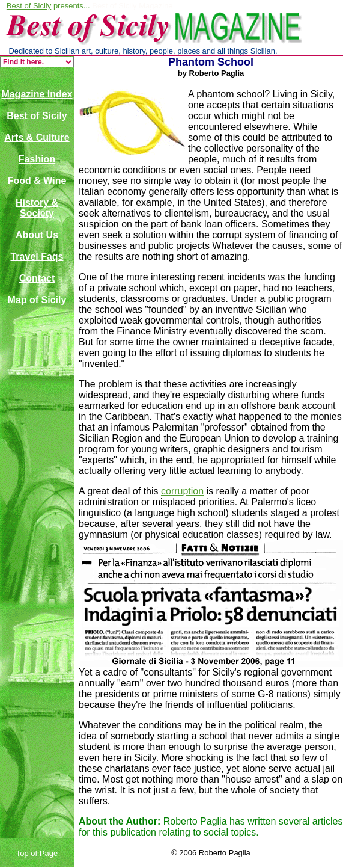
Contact (37, 278)
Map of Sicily (37, 300)
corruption (182, 491)
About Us (37, 235)
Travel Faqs (37, 257)
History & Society (37, 208)
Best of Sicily (29, 6)
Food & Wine (37, 181)
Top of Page (37, 853)
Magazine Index (37, 94)
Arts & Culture (37, 137)
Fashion (37, 159)
